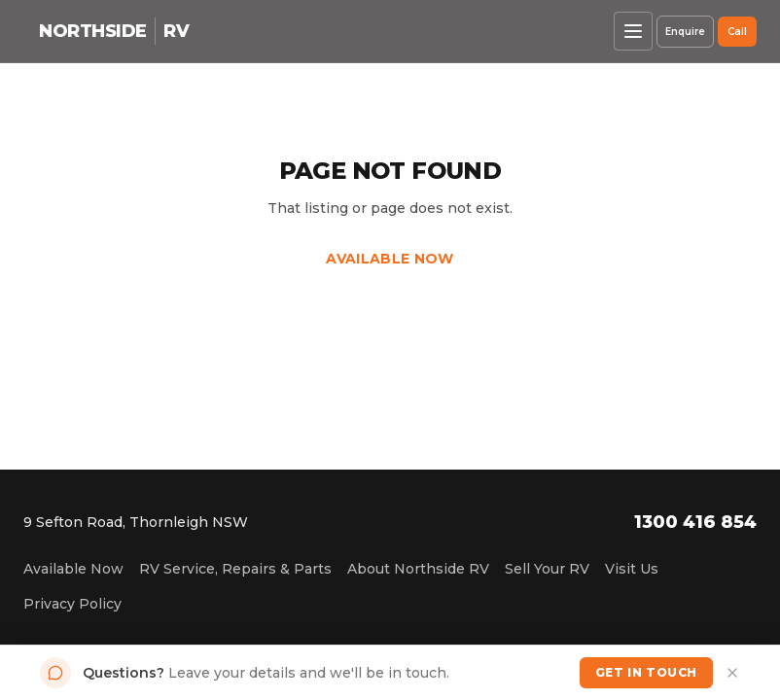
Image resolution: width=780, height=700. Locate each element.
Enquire (685, 32)
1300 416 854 (695, 522)
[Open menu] (633, 31)
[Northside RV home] (114, 31)
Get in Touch (646, 672)
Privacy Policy (72, 604)
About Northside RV (418, 569)
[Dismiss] (732, 673)
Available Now (390, 259)
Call (737, 32)
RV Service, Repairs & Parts (235, 569)
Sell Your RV (547, 569)
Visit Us (632, 569)
